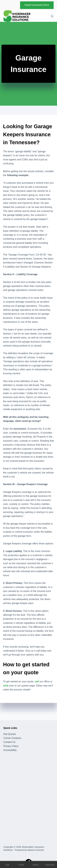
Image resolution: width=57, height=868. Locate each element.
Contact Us (9, 742)
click (6, 686)
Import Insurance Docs (37, 5)
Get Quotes (10, 734)
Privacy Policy (11, 746)
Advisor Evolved (36, 850)
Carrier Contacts (12, 738)
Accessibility (10, 750)
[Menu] (52, 16)
